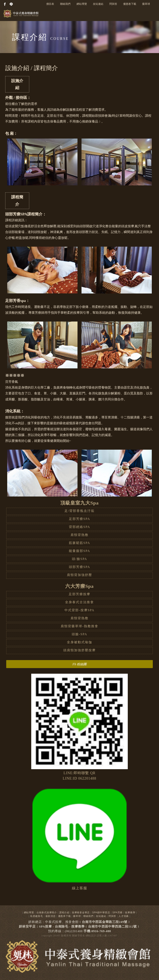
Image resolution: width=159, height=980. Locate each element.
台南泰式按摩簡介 (47, 913)
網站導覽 (82, 4)
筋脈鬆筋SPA (79, 543)
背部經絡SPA (79, 527)
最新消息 (51, 916)
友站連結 (98, 4)
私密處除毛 (37, 916)
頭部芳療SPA (79, 567)
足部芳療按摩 (79, 594)
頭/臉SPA (79, 559)
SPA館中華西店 (101, 913)
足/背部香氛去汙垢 (79, 511)
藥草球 (146, 4)
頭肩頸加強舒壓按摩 (79, 650)
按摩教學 (130, 913)
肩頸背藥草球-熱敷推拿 (79, 626)
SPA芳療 (117, 913)
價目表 (50, 4)
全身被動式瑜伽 (79, 642)
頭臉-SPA (79, 634)
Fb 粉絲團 (79, 664)
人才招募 (124, 916)
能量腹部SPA (79, 551)
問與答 (113, 4)
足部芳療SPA (79, 519)
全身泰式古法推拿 (79, 602)
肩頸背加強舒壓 (79, 575)
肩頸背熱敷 (79, 535)
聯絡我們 (65, 4)
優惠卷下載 (130, 4)
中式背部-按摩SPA (79, 610)
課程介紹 (64, 913)
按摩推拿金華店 (81, 913)
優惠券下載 (64, 916)
